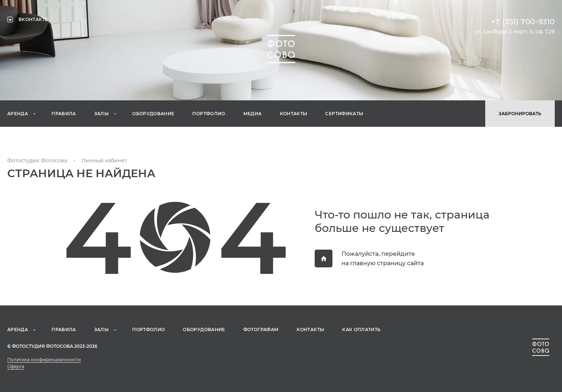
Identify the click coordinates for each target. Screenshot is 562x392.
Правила (64, 114)
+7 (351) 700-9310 (523, 22)
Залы (101, 114)
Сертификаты (344, 114)
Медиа (253, 114)
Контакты (294, 114)
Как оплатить (361, 330)
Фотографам (261, 330)
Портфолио (209, 114)
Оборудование (153, 114)
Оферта (16, 366)
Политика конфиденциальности (44, 360)
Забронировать (520, 114)
